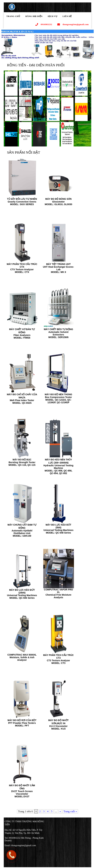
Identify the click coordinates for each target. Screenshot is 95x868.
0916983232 (44, 24)
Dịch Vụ (53, 16)
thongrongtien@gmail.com (73, 24)
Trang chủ (13, 16)
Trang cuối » (70, 811)
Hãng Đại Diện (34, 16)
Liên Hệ (67, 16)
